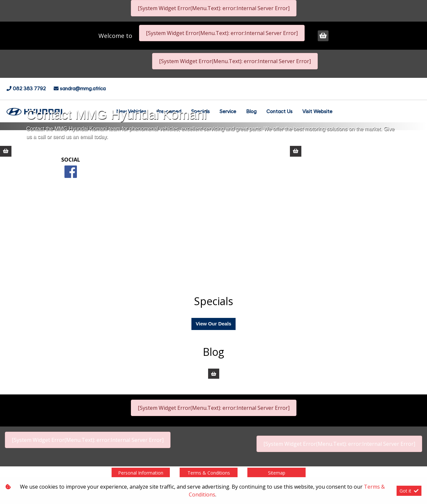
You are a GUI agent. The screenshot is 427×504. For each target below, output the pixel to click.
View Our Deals (213, 324)
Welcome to (116, 36)
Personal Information (141, 473)
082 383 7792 (30, 89)
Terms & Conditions (209, 473)
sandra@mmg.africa (83, 89)
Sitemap (277, 473)
